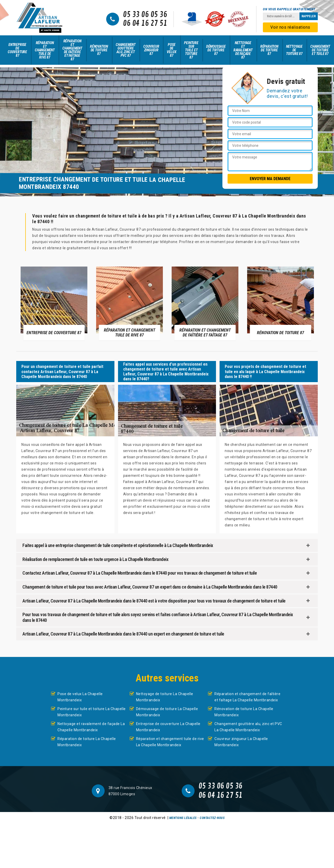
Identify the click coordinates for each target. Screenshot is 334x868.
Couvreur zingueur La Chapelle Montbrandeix (241, 742)
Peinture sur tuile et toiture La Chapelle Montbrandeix (92, 712)
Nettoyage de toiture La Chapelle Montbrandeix (165, 697)
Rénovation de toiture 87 (99, 50)
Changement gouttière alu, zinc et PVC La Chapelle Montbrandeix (248, 727)
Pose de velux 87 (172, 50)
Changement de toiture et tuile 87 (320, 50)
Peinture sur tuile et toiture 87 (191, 50)
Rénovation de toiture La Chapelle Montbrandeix (244, 712)
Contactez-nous (212, 818)
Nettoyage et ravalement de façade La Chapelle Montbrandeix (91, 727)
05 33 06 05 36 (145, 15)
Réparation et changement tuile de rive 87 (45, 50)
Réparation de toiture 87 (269, 50)
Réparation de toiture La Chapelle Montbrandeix (87, 742)
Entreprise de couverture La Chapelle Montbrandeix (168, 727)
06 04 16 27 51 (145, 23)
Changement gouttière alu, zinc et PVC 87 (126, 50)
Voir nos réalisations (290, 27)
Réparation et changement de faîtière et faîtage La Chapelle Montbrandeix (247, 697)
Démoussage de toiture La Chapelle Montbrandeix (167, 712)
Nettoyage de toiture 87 (294, 50)
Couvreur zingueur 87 (151, 50)
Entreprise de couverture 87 (17, 50)
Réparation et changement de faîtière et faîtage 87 (72, 50)
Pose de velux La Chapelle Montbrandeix (80, 697)
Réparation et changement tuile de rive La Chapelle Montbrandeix (170, 742)
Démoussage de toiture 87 (216, 50)
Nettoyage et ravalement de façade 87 (243, 50)
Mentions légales (183, 818)
